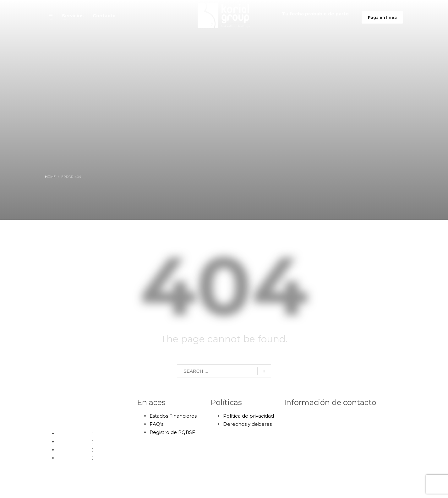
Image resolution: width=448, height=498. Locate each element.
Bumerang (279, 488)
